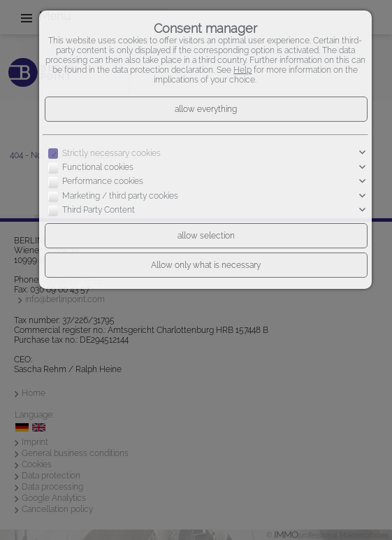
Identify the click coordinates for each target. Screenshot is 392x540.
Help (242, 70)
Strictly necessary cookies (111, 153)
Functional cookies (98, 167)
